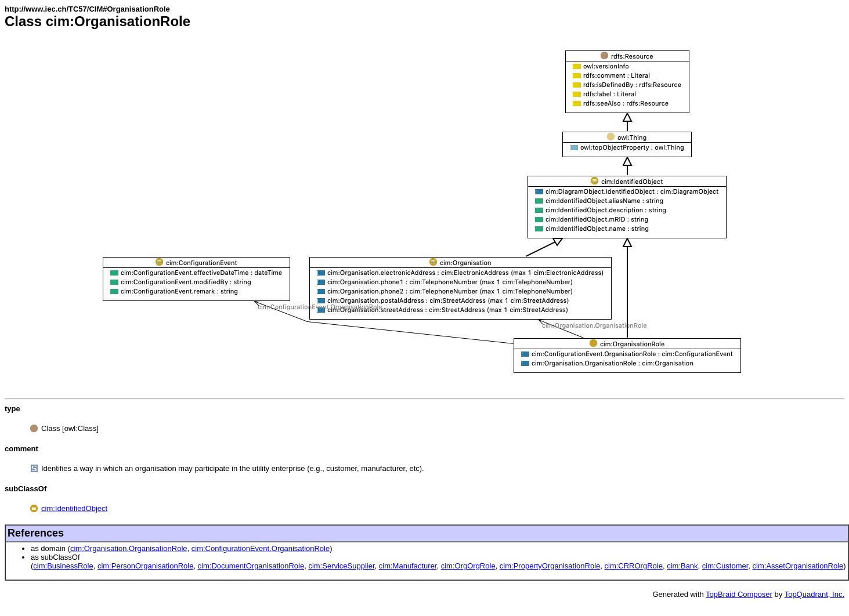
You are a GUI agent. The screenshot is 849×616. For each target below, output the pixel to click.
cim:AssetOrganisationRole (798, 566)
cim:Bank (682, 566)
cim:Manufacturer (408, 566)
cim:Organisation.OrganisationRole (129, 548)
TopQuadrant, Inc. (814, 594)
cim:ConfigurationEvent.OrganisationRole (261, 548)
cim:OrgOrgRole (468, 566)
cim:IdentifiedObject (74, 508)
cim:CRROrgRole (634, 566)
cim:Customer (725, 566)
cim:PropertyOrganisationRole (550, 566)
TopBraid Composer (739, 594)
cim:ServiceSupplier (341, 566)
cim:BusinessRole (63, 566)
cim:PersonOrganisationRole (145, 566)
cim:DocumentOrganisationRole (251, 566)
